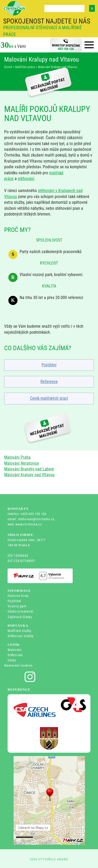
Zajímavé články (20, 617)
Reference (49, 382)
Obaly (12, 660)
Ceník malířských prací (49, 398)
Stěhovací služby (21, 636)
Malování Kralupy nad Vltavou (29, 475)
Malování (15, 650)
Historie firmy (18, 596)
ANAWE (63, 859)
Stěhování (15, 655)
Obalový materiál (21, 611)
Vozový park (17, 606)
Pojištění (49, 365)
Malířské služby (19, 631)
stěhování (26, 179)
